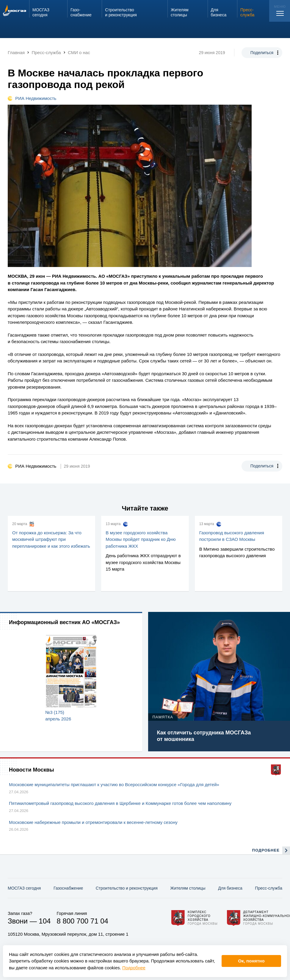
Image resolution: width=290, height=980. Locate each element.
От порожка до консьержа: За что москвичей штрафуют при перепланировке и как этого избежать (51, 539)
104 (45, 921)
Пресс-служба (269, 888)
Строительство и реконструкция (127, 888)
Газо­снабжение (68, 888)
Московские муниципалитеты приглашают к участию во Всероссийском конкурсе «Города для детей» (114, 785)
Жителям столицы (188, 888)
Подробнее (134, 968)
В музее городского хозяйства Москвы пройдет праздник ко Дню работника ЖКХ (141, 539)
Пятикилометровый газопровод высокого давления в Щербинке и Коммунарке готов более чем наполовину (120, 803)
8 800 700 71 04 (82, 921)
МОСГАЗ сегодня (24, 888)
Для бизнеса (230, 888)
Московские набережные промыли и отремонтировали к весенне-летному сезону (93, 822)
